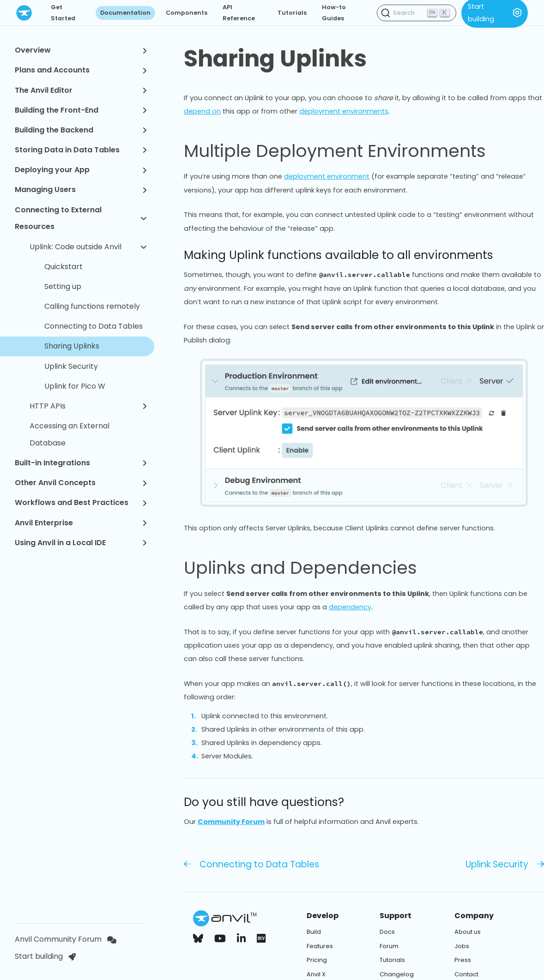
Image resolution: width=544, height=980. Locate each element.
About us (468, 932)
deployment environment (327, 176)
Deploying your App (81, 170)
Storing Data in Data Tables (81, 150)
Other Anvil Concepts (81, 483)
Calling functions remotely (92, 306)
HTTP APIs (88, 406)
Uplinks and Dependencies (311, 568)
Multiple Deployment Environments (346, 151)
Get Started (63, 13)
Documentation (125, 13)
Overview (81, 50)
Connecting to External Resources (81, 218)
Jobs (462, 946)
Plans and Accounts (81, 70)
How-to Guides (334, 13)
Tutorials (292, 13)
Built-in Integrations (81, 463)
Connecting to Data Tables (94, 326)
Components (187, 13)
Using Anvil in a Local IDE (81, 543)
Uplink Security (71, 366)
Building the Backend (81, 130)
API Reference (239, 13)
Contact (466, 974)
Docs (387, 932)
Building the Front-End (81, 110)
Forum (389, 946)
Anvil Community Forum (66, 939)
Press (463, 960)
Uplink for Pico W (75, 386)
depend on (202, 111)
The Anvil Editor (81, 90)
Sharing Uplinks (72, 346)
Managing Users (81, 189)
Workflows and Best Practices (81, 502)
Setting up (63, 286)
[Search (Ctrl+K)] (417, 13)
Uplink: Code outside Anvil (88, 247)
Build (314, 932)
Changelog (397, 974)
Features (320, 946)
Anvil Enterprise (81, 523)
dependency (350, 607)
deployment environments (344, 111)
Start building (45, 956)
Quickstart (63, 267)
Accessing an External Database (70, 434)
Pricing (317, 960)
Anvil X (316, 974)
